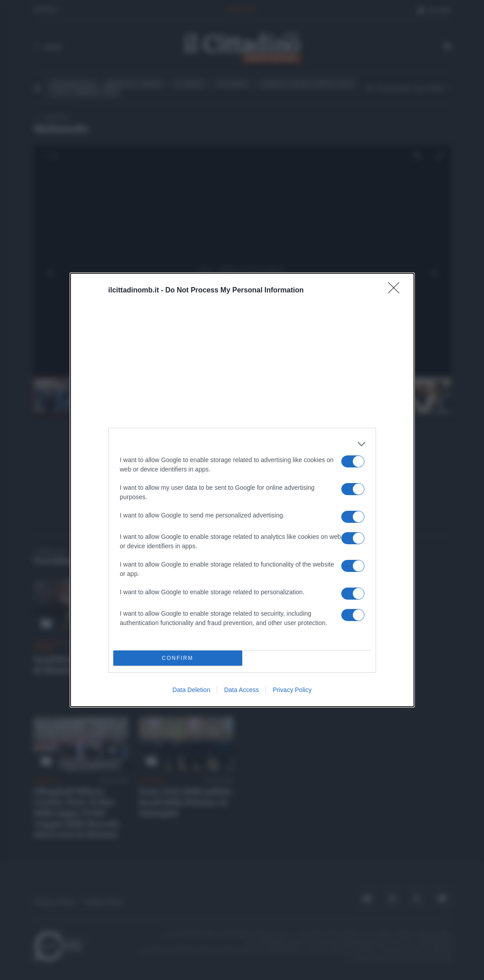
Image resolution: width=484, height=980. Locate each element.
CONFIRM (178, 658)
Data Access (241, 690)
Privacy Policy (292, 690)
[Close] (397, 291)
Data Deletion (192, 690)
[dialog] (242, 490)
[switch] (353, 461)
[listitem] (242, 444)
